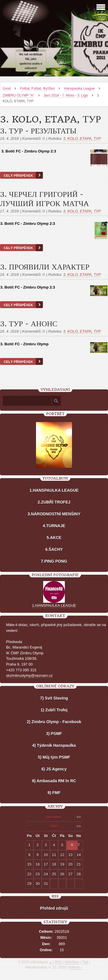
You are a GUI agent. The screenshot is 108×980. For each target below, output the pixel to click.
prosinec (54, 817)
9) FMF (54, 793)
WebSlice (72, 962)
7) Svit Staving (54, 698)
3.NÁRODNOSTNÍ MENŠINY (54, 514)
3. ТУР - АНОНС (29, 324)
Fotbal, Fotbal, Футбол (37, 88)
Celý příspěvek (18, 175)
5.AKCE (54, 538)
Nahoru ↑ (76, 967)
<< (29, 817)
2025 (54, 826)
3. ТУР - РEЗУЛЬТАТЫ (38, 131)
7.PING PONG (54, 561)
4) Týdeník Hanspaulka (54, 745)
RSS (58, 962)
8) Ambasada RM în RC (54, 781)
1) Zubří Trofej (54, 710)
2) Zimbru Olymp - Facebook (54, 722)
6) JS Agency (54, 769)
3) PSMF (54, 734)
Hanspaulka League (79, 88)
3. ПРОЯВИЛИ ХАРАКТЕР (45, 267)
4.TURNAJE (54, 526)
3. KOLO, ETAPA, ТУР (82, 138)
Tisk (85, 962)
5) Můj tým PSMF (54, 757)
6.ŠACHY (54, 549)
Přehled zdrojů (54, 908)
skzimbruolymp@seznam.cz (29, 675)
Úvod (7, 88)
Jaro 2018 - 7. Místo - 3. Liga (66, 95)
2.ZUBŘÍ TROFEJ (54, 502)
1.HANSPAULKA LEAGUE (54, 490)
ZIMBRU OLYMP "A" (18, 95)
